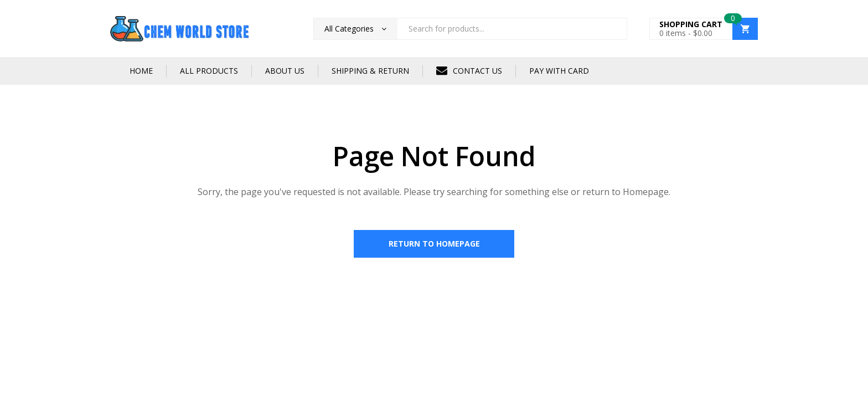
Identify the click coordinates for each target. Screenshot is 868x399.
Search (614, 29)
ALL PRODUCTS (209, 71)
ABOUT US (285, 71)
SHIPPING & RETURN (370, 71)
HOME (141, 71)
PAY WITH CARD (559, 71)
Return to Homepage (434, 244)
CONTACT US (469, 70)
